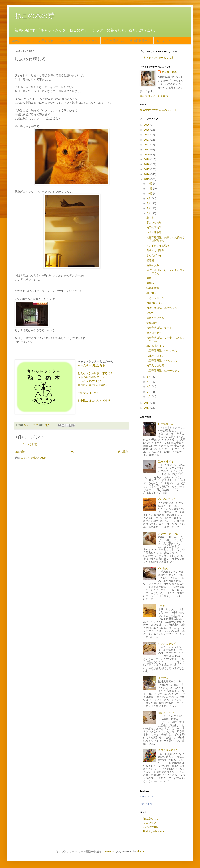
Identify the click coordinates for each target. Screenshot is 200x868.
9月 (149, 198)
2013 (147, 408)
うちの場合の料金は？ (91, 377)
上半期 (150, 218)
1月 (149, 397)
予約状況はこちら (89, 393)
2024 (147, 135)
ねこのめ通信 (151, 827)
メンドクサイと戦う (158, 245)
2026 (147, 125)
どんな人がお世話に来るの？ (95, 373)
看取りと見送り (155, 250)
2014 (147, 403)
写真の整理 (153, 288)
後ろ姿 (150, 260)
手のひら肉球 (154, 223)
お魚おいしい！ (155, 303)
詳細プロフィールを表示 (154, 96)
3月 (149, 387)
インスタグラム (87, 41)
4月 (149, 382)
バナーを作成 (146, 804)
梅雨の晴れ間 (154, 227)
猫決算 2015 (166, 713)
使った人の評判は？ (90, 381)
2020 (147, 155)
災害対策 (163, 678)
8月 (149, 203)
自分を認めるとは (168, 750)
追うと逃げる (166, 462)
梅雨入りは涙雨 (155, 365)
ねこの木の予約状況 (40, 41)
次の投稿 (21, 452)
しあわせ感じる (155, 298)
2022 (147, 145)
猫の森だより (151, 818)
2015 (147, 179)
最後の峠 (151, 323)
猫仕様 (150, 283)
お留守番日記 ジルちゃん (162, 351)
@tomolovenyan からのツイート (158, 110)
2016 (147, 174)
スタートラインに (168, 534)
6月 (149, 213)
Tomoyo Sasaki (147, 797)
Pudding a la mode (154, 831)
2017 (147, 169)
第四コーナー (154, 333)
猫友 (149, 278)
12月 (150, 184)
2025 (147, 130)
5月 (149, 377)
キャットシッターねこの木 (159, 58)
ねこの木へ (164, 41)
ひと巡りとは (166, 424)
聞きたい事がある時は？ (93, 385)
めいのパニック (167, 499)
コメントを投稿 (28, 444)
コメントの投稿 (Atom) (34, 458)
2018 (147, 164)
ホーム (16, 41)
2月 (149, 392)
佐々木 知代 (169, 72)
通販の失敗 (153, 265)
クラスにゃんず (167, 643)
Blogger (141, 851)
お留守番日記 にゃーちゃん (163, 371)
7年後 (161, 606)
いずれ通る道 (154, 232)
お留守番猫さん (114, 41)
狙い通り (151, 293)
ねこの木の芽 (35, 16)
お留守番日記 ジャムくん (162, 361)
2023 (147, 140)
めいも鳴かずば (155, 346)
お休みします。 (155, 356)
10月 (150, 194)
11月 (150, 188)
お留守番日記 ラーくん (160, 328)
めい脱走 (163, 568)
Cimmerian (109, 851)
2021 (147, 149)
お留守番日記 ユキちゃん (162, 308)
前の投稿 (123, 452)
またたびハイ (154, 255)
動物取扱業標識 (140, 41)
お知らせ (65, 41)
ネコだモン (150, 823)
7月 (149, 208)
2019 (147, 159)
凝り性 (150, 313)
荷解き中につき (155, 318)
